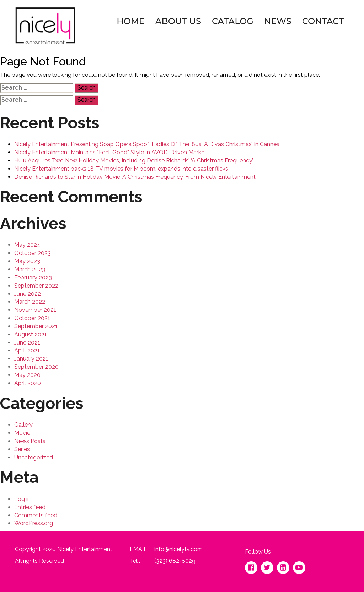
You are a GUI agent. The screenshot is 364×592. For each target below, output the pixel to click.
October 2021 (32, 318)
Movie (22, 433)
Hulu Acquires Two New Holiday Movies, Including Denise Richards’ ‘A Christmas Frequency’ (134, 161)
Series (22, 449)
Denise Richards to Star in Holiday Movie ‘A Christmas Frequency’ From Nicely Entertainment (135, 177)
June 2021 (27, 343)
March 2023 (30, 269)
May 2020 (27, 375)
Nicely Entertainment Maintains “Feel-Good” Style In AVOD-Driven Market (110, 152)
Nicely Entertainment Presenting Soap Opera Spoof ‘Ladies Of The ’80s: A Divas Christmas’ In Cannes (147, 144)
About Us (178, 21)
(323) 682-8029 (175, 561)
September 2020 (36, 367)
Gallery (23, 425)
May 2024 (27, 245)
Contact (323, 21)
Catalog (233, 21)
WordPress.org (34, 523)
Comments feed (36, 515)
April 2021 (27, 350)
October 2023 (33, 253)
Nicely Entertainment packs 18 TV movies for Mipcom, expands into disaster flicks (121, 169)
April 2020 (28, 383)
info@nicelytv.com (178, 549)
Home (131, 21)
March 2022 (30, 302)
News (278, 21)
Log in (22, 499)
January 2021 (31, 359)
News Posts (30, 441)
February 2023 (33, 278)
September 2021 (36, 326)
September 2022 (36, 286)
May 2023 (27, 261)
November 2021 (35, 310)
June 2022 (28, 294)
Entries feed (30, 507)
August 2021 (31, 334)
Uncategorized (34, 457)
